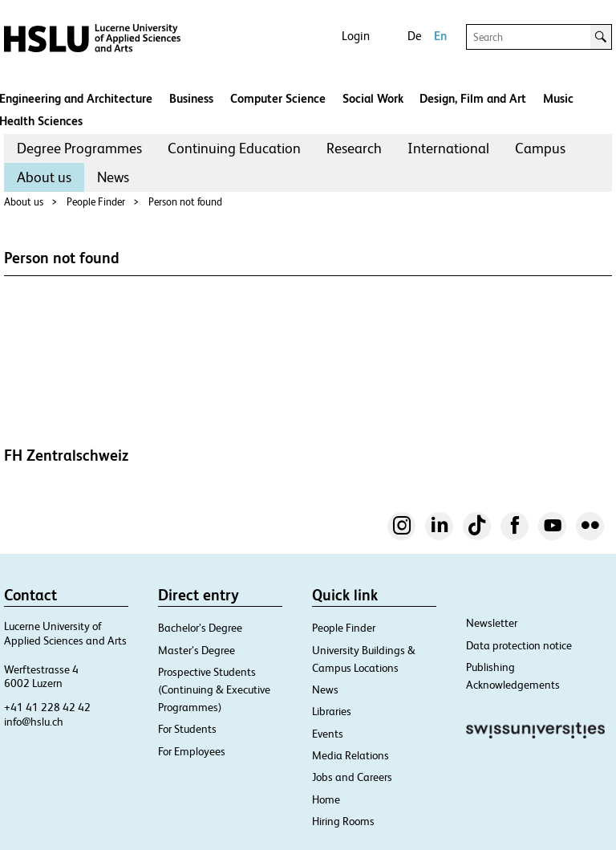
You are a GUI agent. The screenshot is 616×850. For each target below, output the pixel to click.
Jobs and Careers (352, 777)
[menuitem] (79, 148)
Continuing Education (234, 148)
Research (354, 148)
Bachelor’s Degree (200, 628)
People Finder (96, 202)
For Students (187, 729)
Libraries (332, 711)
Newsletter (492, 623)
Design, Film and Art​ (473, 98)
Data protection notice (519, 645)
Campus (540, 148)
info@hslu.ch (34, 722)
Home (326, 799)
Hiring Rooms (343, 821)
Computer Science (278, 98)
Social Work (373, 98)
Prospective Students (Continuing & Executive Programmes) (214, 689)
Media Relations (351, 755)
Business (191, 98)
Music (558, 98)
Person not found (185, 202)
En (440, 36)
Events (328, 734)
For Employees (192, 751)
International (448, 148)
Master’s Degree (197, 650)
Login (356, 36)
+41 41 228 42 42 (47, 707)
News (113, 177)
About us (44, 177)
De (414, 36)
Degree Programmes (79, 148)
